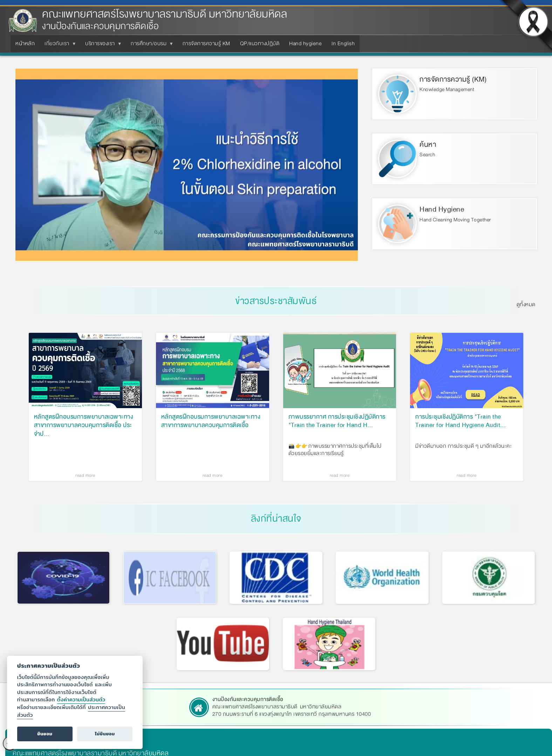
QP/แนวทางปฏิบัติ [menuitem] (260, 43)
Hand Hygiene (442, 209)
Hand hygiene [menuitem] (305, 43)
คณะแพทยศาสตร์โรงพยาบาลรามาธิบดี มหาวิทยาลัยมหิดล (165, 14)
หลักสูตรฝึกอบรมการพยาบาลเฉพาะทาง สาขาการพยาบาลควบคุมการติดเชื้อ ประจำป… (84, 425)
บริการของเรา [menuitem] (101, 46)
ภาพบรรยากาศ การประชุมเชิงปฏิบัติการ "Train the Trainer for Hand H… (337, 421)
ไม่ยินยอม (105, 734)
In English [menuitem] (343, 43)
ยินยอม (45, 734)
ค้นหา (428, 145)
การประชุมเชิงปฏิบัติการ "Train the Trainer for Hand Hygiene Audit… (461, 421)
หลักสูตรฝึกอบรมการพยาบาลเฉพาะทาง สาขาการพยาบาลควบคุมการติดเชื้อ (211, 421)
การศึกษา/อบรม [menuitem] (150, 46)
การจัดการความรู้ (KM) (453, 79)
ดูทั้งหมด (526, 304)
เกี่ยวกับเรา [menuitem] (58, 46)
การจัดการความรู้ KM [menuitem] (206, 43)
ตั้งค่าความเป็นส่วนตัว (81, 699)
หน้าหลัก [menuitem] (25, 43)
